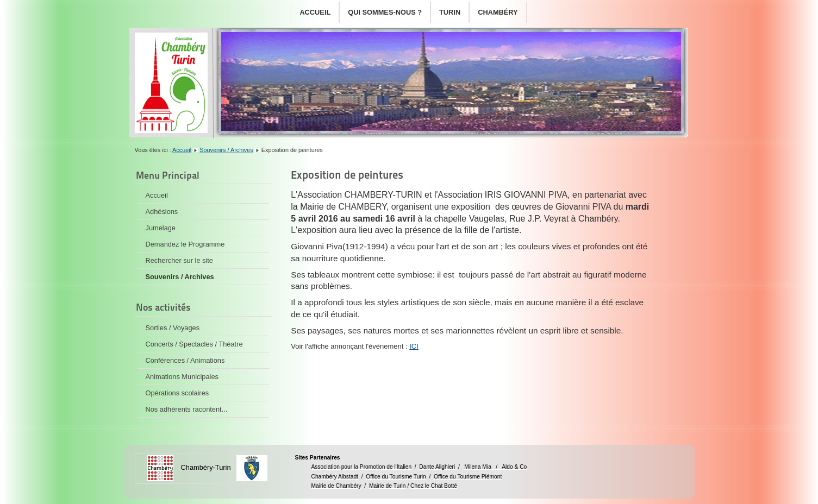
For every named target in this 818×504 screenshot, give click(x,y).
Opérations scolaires (177, 393)
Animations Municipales (182, 377)
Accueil (315, 12)
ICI (414, 346)
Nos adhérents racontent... (187, 409)
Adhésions (162, 212)
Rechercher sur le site (179, 260)
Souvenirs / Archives (226, 150)
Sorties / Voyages (173, 328)
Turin (450, 12)
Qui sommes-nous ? (385, 12)
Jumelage (161, 228)
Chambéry (498, 12)
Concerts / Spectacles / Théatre (194, 344)
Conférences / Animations (185, 360)
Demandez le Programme (185, 244)
